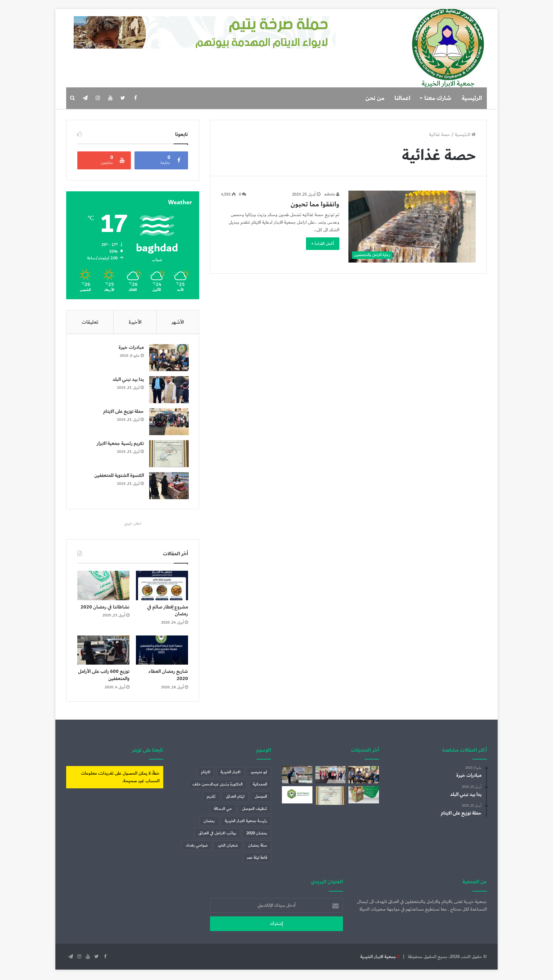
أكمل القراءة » (323, 244)
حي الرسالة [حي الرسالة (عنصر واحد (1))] (223, 810)
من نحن (375, 98)
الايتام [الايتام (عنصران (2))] (206, 774)
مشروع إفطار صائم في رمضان (168, 612)
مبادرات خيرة (131, 348)
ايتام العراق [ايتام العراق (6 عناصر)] (235, 798)
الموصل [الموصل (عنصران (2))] (261, 798)
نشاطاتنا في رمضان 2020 (105, 608)
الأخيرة (135, 322)
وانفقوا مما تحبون (315, 204)
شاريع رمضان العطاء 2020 (168, 677)
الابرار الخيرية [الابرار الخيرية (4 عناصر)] (230, 774)
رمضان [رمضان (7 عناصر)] (209, 823)
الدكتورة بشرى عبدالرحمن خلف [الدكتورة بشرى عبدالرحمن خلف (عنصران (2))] (218, 786)
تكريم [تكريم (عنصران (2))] (211, 798)
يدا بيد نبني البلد (127, 380)
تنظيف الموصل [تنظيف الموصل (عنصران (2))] (255, 810)
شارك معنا (438, 98)
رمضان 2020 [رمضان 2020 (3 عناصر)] (257, 835)
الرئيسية (472, 98)
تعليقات (90, 322)
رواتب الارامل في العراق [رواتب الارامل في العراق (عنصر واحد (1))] (217, 835)
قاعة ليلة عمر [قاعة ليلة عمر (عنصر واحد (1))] (257, 859)
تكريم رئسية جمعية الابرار (120, 444)
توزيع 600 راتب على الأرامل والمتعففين (104, 677)
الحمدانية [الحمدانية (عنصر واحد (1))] (260, 786)
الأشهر (178, 322)
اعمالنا (402, 98)
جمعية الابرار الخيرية (378, 958)
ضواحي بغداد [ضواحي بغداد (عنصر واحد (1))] (197, 847)
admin (332, 194)
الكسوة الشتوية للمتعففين (118, 476)
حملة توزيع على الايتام (123, 412)
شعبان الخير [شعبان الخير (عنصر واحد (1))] (228, 847)
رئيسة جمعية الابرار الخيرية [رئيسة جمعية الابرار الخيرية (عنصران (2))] (246, 823)
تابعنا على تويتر (148, 751)
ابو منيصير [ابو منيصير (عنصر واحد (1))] (259, 774)
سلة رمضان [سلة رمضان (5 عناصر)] (258, 847)
